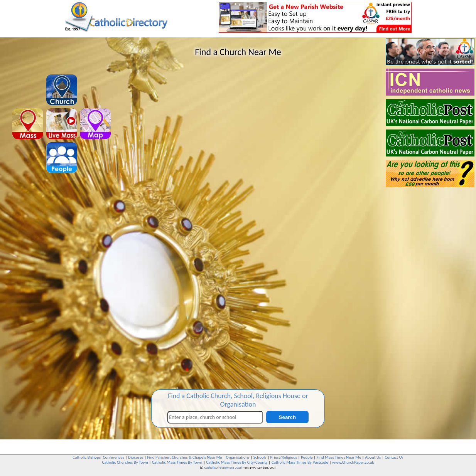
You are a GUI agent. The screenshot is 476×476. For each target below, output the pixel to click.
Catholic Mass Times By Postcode (300, 462)
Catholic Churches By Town (125, 462)
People (307, 457)
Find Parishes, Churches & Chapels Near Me (184, 457)
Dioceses (136, 457)
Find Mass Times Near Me (339, 457)
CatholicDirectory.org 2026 (223, 467)
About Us (373, 457)
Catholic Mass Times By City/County (237, 462)
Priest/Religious (284, 457)
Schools (260, 457)
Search (287, 417)
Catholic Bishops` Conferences (98, 457)
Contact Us (394, 457)
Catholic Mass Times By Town (177, 462)
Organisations (238, 457)
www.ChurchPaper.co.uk (353, 462)
